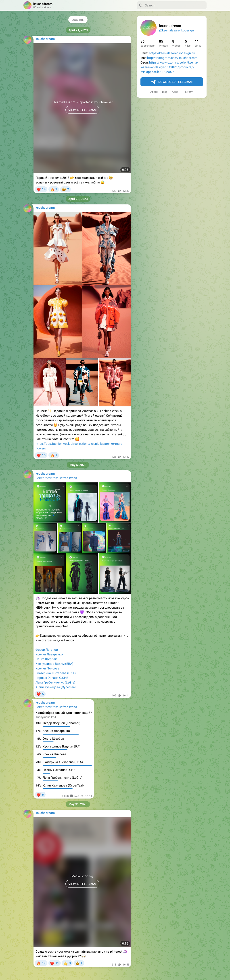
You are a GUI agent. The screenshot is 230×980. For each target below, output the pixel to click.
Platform (188, 92)
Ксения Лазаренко (49, 654)
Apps (175, 92)
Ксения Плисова (47, 668)
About (154, 92)
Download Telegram (172, 82)
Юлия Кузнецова (48, 687)
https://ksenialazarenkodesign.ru (172, 53)
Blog (165, 92)
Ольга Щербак (46, 659)
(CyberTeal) (69, 687)
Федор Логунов (47, 650)
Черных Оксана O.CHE (52, 678)
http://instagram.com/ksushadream (172, 58)
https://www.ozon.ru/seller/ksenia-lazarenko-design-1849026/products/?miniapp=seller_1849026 (169, 67)
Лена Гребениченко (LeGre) (55, 682)
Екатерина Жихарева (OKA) (56, 673)
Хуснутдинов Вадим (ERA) (54, 664)
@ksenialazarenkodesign (177, 30)
